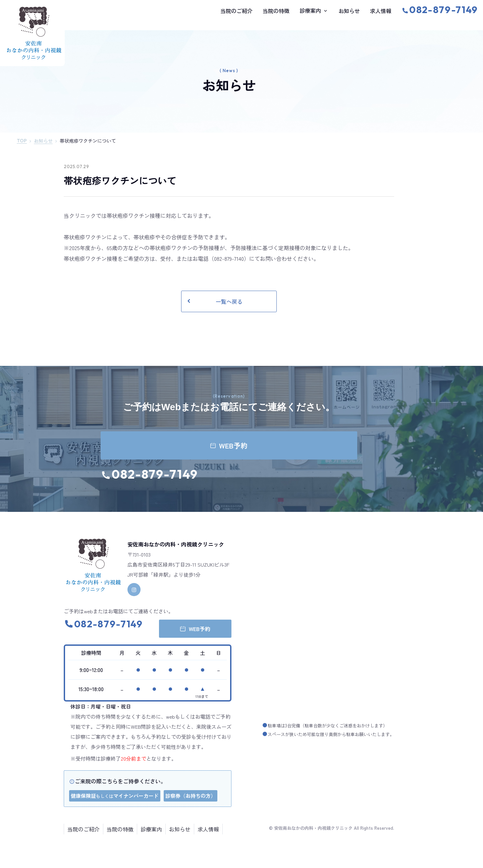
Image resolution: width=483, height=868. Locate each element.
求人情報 (381, 11)
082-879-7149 (440, 10)
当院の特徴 (276, 11)
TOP (22, 141)
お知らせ (349, 11)
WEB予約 (233, 445)
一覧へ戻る (214, 301)
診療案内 (314, 10)
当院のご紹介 (236, 11)
